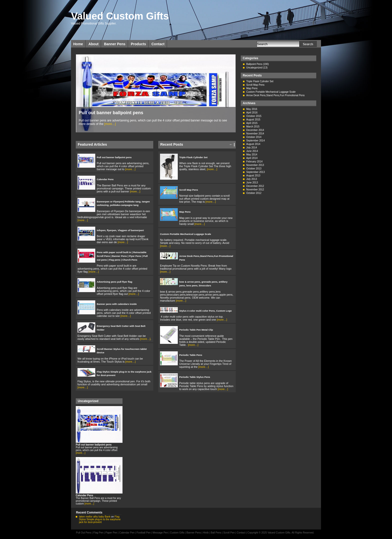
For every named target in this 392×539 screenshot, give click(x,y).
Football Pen (144, 533)
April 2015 (252, 123)
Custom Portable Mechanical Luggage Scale (185, 234)
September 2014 (255, 141)
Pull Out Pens (84, 533)
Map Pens (185, 212)
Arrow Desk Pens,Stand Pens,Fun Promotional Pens (275, 95)
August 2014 (253, 144)
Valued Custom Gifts (120, 16)
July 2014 (252, 148)
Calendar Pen (127, 533)
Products (138, 44)
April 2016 (252, 113)
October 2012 (254, 193)
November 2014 (255, 134)
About (93, 44)
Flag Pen (98, 533)
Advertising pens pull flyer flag (114, 282)
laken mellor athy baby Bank (95, 517)
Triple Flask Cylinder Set (193, 157)
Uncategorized (254, 68)
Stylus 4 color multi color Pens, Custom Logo (205, 311)
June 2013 (252, 183)
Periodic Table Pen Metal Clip (196, 330)
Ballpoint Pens (254, 64)
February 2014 (254, 162)
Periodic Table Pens (191, 355)
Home (78, 44)
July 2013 (252, 179)
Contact (158, 44)
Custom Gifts (178, 533)
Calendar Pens (105, 179)
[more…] (110, 124)
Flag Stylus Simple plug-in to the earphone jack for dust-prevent (100, 519)
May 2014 (252, 155)
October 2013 (254, 169)
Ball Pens (216, 533)
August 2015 (253, 120)
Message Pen (160, 533)
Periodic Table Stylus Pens (195, 377)
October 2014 (254, 137)
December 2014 (255, 130)
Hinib (206, 533)
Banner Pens (115, 44)
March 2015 (253, 127)
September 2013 (255, 172)
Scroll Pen (229, 533)
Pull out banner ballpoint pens (111, 113)
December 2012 (255, 186)
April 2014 (252, 158)
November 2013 (255, 165)
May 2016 (252, 109)
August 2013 (253, 176)
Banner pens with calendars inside (117, 304)
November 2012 (255, 190)
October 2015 (254, 116)
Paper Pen (111, 533)
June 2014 (252, 151)
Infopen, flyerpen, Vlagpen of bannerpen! (120, 230)
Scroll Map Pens (189, 190)
